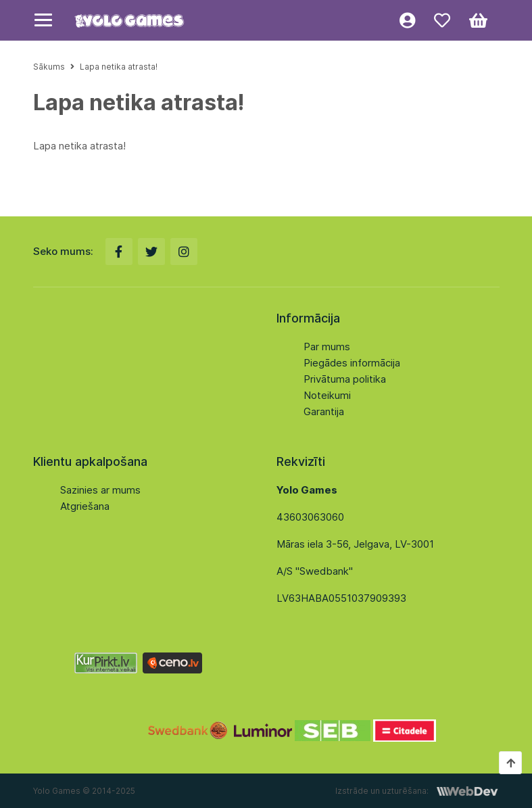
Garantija (324, 411)
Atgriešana (85, 506)
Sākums (49, 67)
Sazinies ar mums (100, 490)
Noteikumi (327, 395)
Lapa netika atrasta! (119, 67)
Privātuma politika (345, 379)
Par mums (327, 347)
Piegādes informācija (352, 363)
